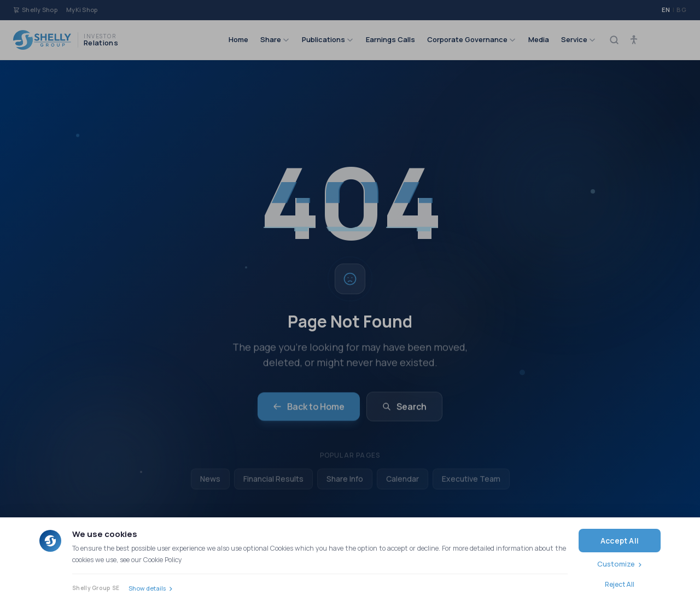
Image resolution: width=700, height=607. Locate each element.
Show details (147, 588)
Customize (616, 564)
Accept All (620, 541)
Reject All (620, 584)
